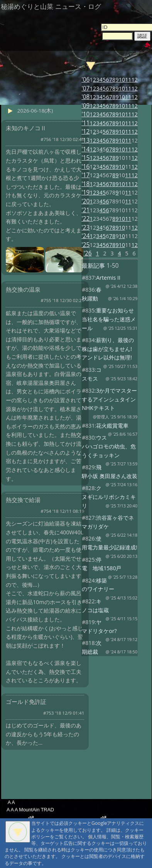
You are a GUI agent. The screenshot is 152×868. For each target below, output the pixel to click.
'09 (85, 106)
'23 (85, 227)
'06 (85, 80)
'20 (85, 201)
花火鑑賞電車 (112, 426)
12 (135, 80)
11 (128, 80)
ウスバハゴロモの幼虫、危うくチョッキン (109, 446)
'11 (85, 123)
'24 (85, 236)
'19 (85, 192)
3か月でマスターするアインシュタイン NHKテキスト (111, 399)
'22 (85, 219)
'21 (85, 210)
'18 (85, 184)
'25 (85, 245)
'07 (85, 88)
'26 (88, 253)
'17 (85, 175)
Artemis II (108, 278)
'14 (85, 149)
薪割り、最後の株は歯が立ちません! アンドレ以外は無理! (108, 349)
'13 (85, 140)
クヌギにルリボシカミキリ (109, 497)
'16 (85, 167)
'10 (85, 114)
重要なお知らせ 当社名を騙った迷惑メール (109, 319)
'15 (85, 158)
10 (122, 80)
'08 (85, 97)
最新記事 (93, 266)
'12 (85, 132)
